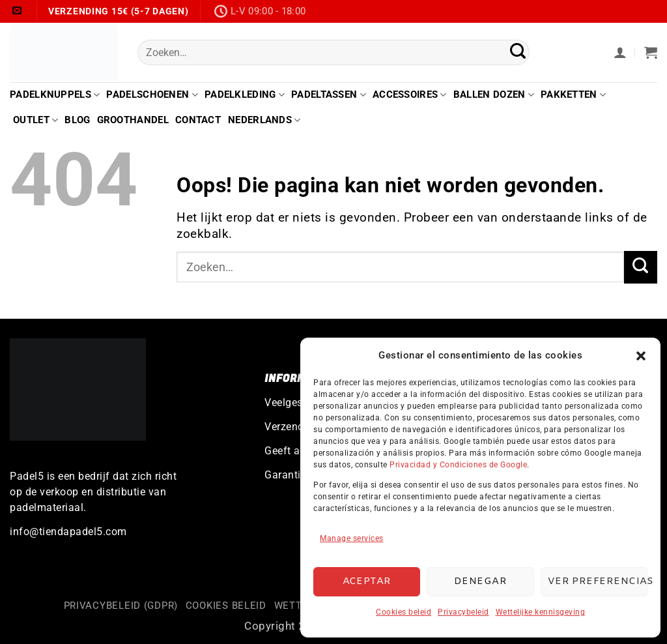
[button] (641, 356)
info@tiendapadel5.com (68, 532)
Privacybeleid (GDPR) (121, 606)
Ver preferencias (598, 581)
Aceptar (367, 581)
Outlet (35, 120)
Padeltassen (329, 95)
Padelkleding (245, 95)
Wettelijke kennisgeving (541, 612)
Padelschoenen (152, 95)
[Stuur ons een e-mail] (17, 11)
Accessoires (410, 95)
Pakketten (573, 95)
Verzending (292, 427)
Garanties (288, 475)
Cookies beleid (404, 612)
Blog (77, 120)
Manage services (352, 538)
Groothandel (133, 120)
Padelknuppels (55, 95)
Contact (198, 120)
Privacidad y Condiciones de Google (458, 465)
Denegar (480, 581)
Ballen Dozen (494, 95)
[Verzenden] (518, 52)
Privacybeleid (463, 612)
